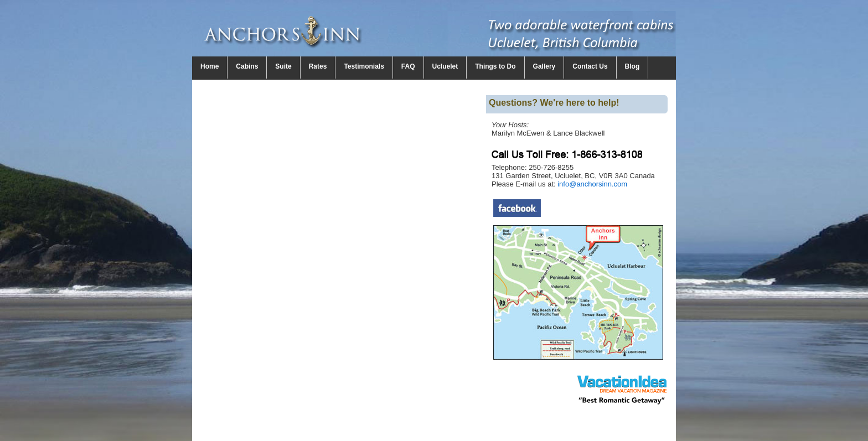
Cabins (247, 66)
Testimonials (364, 66)
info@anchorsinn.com (592, 184)
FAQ (408, 66)
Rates (318, 66)
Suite (283, 66)
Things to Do (495, 66)
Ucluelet (445, 66)
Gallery (544, 66)
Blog (632, 66)
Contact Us (590, 66)
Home (210, 66)
